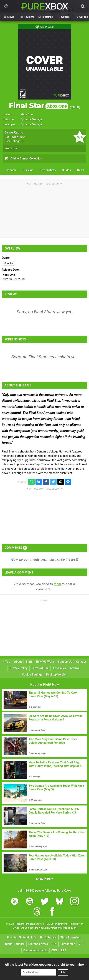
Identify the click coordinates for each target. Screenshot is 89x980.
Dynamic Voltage (31, 119)
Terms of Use (40, 668)
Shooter (9, 263)
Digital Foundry (15, 944)
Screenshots (48, 170)
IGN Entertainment (56, 924)
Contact (81, 662)
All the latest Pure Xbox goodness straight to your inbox (45, 965)
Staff (29, 662)
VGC (81, 944)
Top (7, 662)
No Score (11, 148)
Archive (75, 668)
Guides (66, 170)
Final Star (39, 106)
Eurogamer (68, 944)
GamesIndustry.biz (35, 950)
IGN (54, 944)
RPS (63, 950)
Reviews (28, 170)
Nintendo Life (28, 937)
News (81, 170)
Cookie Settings (32, 675)
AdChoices (27, 928)
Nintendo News (38, 944)
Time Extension (70, 937)
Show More (44, 879)
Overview (10, 170)
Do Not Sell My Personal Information (56, 928)
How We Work (45, 662)
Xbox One (27, 114)
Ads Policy (59, 668)
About (18, 662)
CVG (54, 950)
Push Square (48, 937)
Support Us (65, 662)
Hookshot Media (24, 924)
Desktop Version (57, 675)
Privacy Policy (19, 668)
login (57, 584)
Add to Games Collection (23, 159)
